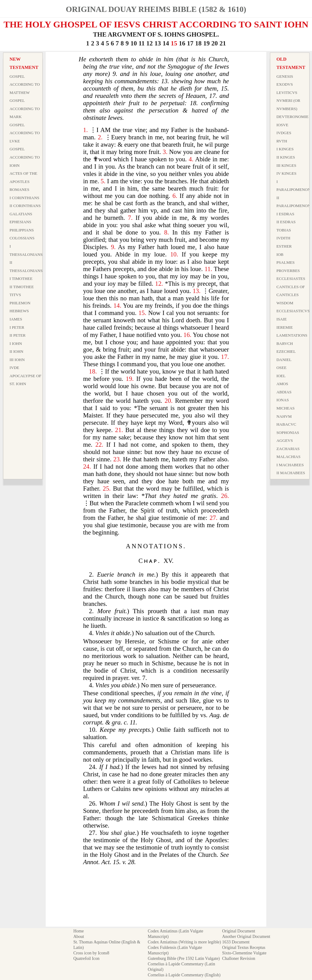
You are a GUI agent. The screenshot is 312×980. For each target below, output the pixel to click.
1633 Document (236, 942)
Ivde (14, 368)
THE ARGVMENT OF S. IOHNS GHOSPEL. (156, 34)
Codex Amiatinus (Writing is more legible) (184, 942)
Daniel (284, 360)
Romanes (19, 190)
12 (149, 43)
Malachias (288, 457)
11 (142, 43)
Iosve (282, 125)
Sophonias (288, 433)
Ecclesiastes (291, 279)
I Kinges (285, 149)
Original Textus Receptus (244, 948)
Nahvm (284, 416)
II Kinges (286, 157)
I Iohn (16, 343)
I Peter (17, 327)
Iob (280, 254)
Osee (281, 368)
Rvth (282, 141)
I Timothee (21, 279)
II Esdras (286, 222)
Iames (16, 319)
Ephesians (20, 222)
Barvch (285, 343)
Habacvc (286, 424)
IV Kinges (286, 173)
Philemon (20, 303)
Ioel (281, 376)
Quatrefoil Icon (87, 959)
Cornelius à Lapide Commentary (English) (184, 975)
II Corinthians (25, 206)
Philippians (22, 230)
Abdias (284, 392)
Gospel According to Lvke (25, 133)
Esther (284, 246)
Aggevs (285, 440)
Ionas (283, 400)
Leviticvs (287, 93)
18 (198, 43)
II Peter (18, 335)
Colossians (22, 238)
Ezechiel (286, 351)
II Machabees (291, 473)
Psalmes (285, 262)
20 (215, 43)
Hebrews (19, 311)
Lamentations (292, 335)
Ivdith (283, 238)
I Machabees (290, 465)
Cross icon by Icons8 (91, 953)
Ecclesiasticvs (293, 311)
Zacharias (288, 449)
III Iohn (17, 360)
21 (223, 43)
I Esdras (285, 214)
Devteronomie (292, 117)
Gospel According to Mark (25, 109)
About (79, 937)
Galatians (21, 214)
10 (134, 43)
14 (166, 43)
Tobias (284, 230)
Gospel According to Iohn (25, 157)
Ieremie (285, 327)
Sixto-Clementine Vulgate (244, 953)
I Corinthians (24, 198)
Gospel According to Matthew (25, 84)
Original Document (239, 931)
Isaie (282, 319)
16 (182, 43)
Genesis (285, 76)
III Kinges (286, 165)
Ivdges (284, 133)
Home (79, 931)
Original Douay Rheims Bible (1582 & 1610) (156, 9)
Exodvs (285, 84)
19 (206, 43)
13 (158, 43)
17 (190, 43)
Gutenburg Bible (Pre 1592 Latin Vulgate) (184, 959)
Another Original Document (246, 937)
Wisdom (285, 303)
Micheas (285, 408)
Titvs (15, 295)
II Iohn (16, 351)
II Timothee (22, 287)
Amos (282, 384)
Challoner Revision (239, 959)
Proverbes (288, 271)
